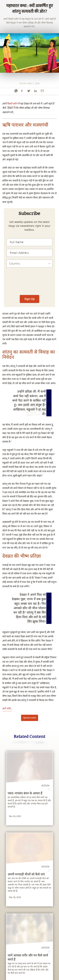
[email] (42, 91)
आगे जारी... (7, 709)
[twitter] (29, 91)
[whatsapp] (16, 91)
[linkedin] (35, 91)
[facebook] (22, 91)
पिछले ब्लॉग (12, 104)
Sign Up (29, 299)
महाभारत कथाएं (30, 718)
